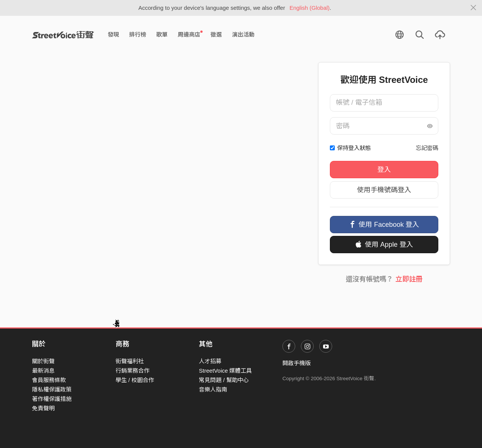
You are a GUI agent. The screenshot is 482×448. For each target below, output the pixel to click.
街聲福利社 (130, 361)
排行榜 (138, 34)
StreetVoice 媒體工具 (225, 371)
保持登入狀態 (354, 148)
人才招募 (210, 361)
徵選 (216, 34)
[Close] (474, 8)
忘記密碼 (427, 148)
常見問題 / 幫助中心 (224, 380)
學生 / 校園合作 (135, 380)
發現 (113, 34)
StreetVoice (63, 35)
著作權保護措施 (52, 399)
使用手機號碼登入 (384, 190)
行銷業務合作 (133, 371)
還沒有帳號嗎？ (384, 279)
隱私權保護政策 (52, 389)
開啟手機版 (297, 363)
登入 (384, 170)
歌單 (162, 34)
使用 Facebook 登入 (384, 225)
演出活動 (243, 34)
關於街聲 (43, 361)
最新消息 (43, 371)
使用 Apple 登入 (384, 245)
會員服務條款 (49, 380)
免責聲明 (43, 408)
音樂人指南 (213, 389)
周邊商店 (190, 34)
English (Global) (310, 8)
